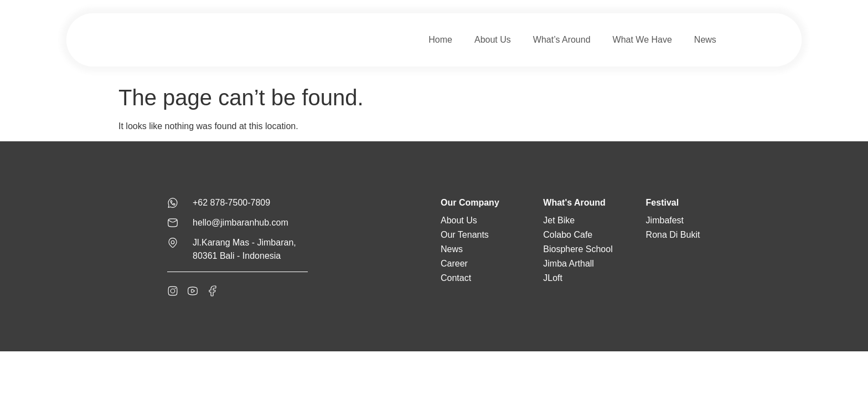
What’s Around (562, 40)
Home (440, 40)
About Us (493, 40)
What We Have (642, 40)
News (705, 40)
